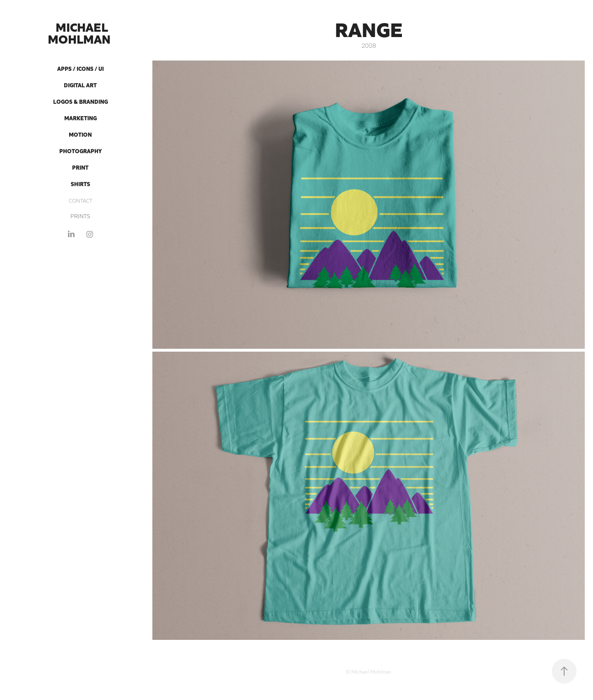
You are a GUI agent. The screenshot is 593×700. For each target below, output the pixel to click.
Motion (80, 134)
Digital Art (80, 85)
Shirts (81, 184)
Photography (81, 151)
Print (80, 167)
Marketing (81, 118)
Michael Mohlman (81, 32)
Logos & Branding (81, 101)
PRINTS (80, 216)
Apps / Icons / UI (81, 68)
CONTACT (81, 200)
